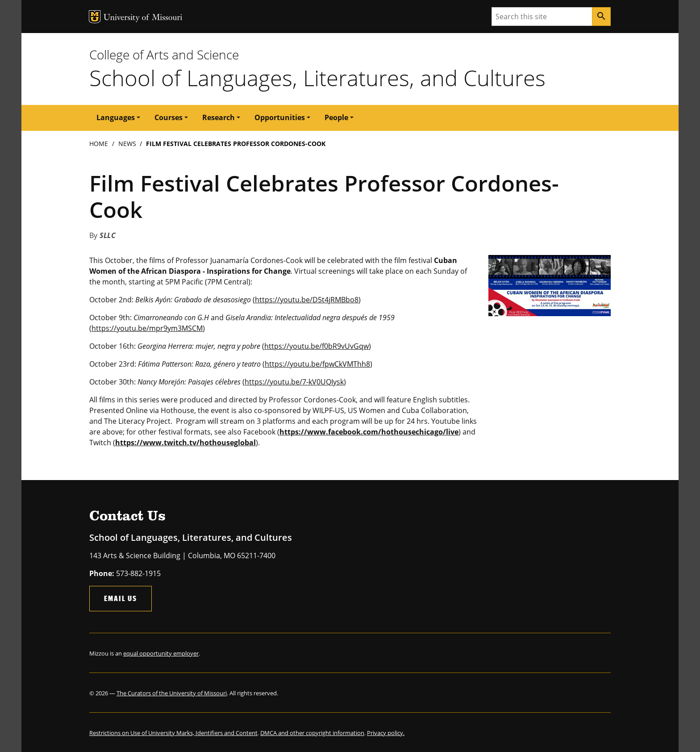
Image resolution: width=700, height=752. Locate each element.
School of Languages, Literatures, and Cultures (317, 78)
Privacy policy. (386, 733)
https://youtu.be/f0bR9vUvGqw (317, 346)
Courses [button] (169, 117)
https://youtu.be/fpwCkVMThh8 (317, 364)
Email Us (121, 598)
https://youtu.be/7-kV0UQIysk (294, 382)
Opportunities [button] (280, 117)
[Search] (601, 17)
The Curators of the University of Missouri (172, 693)
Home (99, 144)
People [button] (336, 117)
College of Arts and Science (164, 54)
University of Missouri (143, 18)
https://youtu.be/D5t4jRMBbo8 (307, 300)
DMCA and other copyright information (312, 733)
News (127, 144)
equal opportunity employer (161, 653)
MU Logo (95, 17)
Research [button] (219, 117)
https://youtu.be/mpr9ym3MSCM (147, 328)
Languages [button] (116, 117)
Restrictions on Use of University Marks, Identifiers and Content (173, 733)
